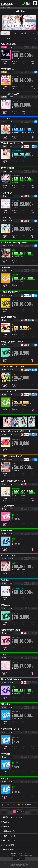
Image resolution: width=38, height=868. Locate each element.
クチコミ (33, 33)
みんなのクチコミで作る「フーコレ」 (19, 854)
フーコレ (3, 8)
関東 (9, 8)
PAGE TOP (19, 859)
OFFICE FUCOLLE (21, 865)
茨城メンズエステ (17, 804)
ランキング (14, 33)
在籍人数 (5, 63)
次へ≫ (22, 812)
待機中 (24, 112)
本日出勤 (24, 33)
